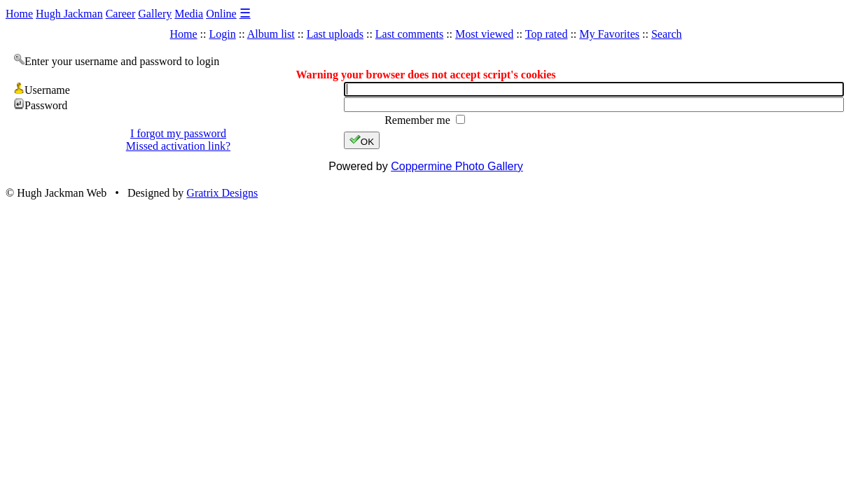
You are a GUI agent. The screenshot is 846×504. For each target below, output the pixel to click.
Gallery (155, 14)
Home (19, 14)
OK (362, 140)
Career (121, 14)
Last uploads (335, 34)
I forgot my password (178, 133)
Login (222, 34)
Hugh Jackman (69, 14)
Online (221, 14)
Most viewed (484, 34)
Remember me (419, 120)
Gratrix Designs (222, 193)
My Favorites (609, 34)
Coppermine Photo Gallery (457, 166)
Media (189, 14)
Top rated (547, 34)
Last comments (409, 34)
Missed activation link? (178, 146)
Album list (271, 34)
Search (667, 34)
